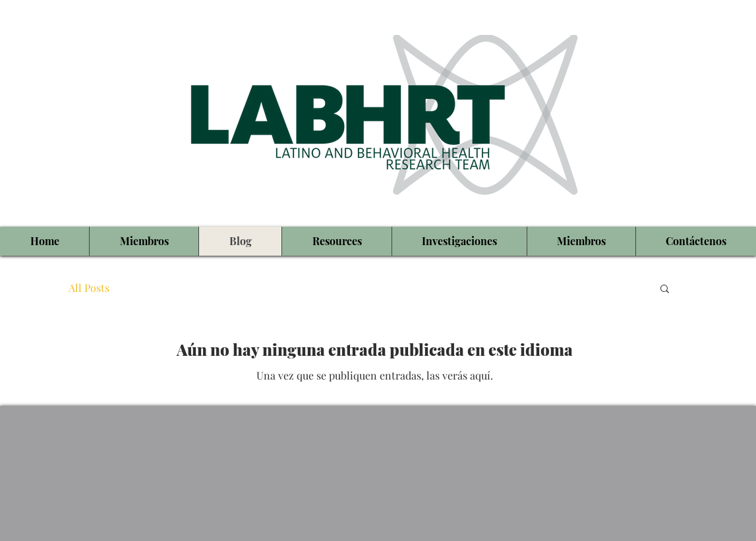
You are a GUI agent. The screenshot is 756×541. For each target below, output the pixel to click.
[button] (665, 290)
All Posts (89, 288)
